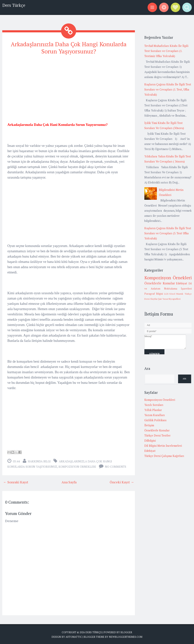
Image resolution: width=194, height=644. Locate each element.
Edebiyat (182, 283)
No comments (116, 466)
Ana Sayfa (69, 482)
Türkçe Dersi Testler (157, 435)
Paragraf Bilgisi (154, 294)
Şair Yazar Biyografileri (169, 299)
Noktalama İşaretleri (178, 289)
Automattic (74, 636)
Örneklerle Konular (160, 283)
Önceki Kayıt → (122, 482)
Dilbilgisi (150, 440)
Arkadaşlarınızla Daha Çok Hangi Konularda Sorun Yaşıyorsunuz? (69, 48)
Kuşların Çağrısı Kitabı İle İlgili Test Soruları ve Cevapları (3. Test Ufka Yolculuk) (168, 233)
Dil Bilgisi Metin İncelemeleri (163, 446)
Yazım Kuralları (155, 415)
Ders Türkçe (14, 5)
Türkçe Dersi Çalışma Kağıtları (164, 456)
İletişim (149, 425)
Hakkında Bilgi (39, 461)
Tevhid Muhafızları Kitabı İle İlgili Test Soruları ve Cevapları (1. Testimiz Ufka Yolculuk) (166, 51)
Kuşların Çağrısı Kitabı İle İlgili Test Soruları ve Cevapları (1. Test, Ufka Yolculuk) (168, 89)
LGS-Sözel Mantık (174, 294)
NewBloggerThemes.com (126, 636)
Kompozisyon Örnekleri (77, 466)
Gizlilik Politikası (155, 420)
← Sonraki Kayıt (16, 482)
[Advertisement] (69, 85)
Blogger (126, 632)
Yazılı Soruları (154, 405)
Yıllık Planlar (153, 410)
